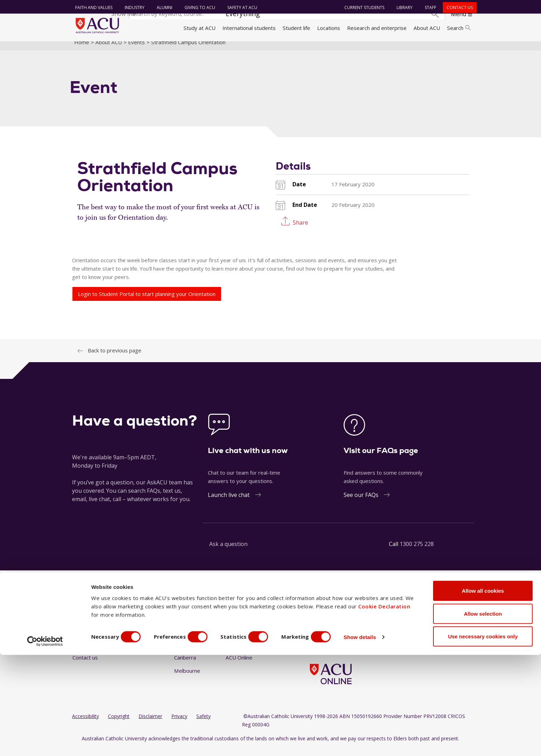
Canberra (185, 665)
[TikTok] (358, 626)
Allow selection (483, 715)
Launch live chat (229, 503)
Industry (133, 7)
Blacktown (186, 639)
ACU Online (239, 665)
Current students (363, 7)
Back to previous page (115, 358)
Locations (329, 28)
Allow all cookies (483, 692)
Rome (233, 639)
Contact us (458, 7)
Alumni (163, 7)
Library (403, 7)
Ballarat (183, 626)
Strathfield (238, 652)
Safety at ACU (241, 7)
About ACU (427, 28)
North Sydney (242, 626)
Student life (296, 28)
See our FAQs (361, 503)
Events (136, 50)
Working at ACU (91, 639)
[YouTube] (346, 626)
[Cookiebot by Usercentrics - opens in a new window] (45, 742)
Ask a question (228, 552)
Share (300, 230)
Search (459, 28)
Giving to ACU (198, 7)
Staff (429, 7)
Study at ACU (199, 28)
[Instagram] (324, 626)
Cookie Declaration (384, 707)
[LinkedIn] (335, 626)
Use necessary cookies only (483, 737)
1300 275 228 (417, 552)
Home (82, 50)
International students (249, 28)
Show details (374, 738)
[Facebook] (313, 626)
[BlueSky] (369, 626)
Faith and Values (92, 7)
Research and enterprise (377, 28)
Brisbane (185, 652)
